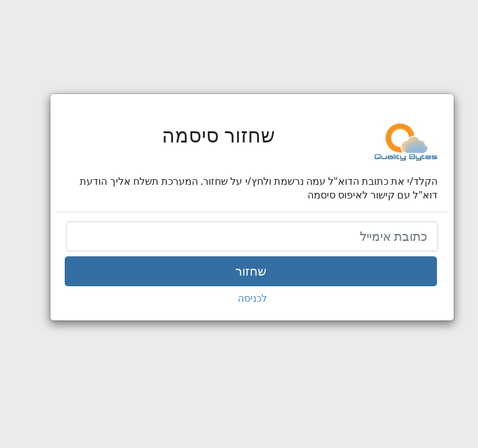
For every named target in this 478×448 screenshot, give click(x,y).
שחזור (238, 271)
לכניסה (239, 298)
